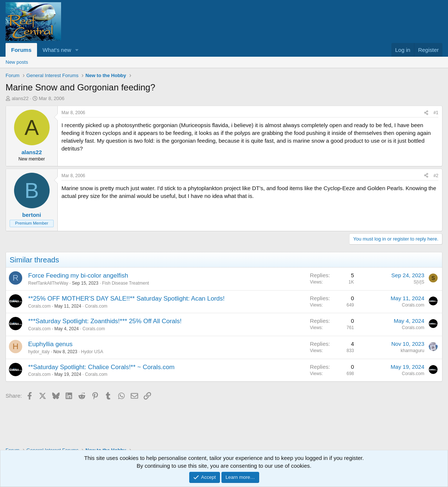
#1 (436, 113)
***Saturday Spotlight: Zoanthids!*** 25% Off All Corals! (105, 321)
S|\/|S (419, 282)
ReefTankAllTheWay (48, 283)
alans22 (20, 98)
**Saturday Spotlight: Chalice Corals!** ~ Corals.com (101, 367)
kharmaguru (412, 351)
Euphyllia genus (50, 344)
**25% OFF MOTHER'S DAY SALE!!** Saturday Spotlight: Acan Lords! (126, 299)
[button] (77, 50)
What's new (57, 50)
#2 (436, 176)
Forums (21, 50)
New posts (17, 62)
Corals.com (39, 306)
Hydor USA (92, 352)
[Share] (426, 113)
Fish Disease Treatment (126, 283)
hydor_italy (39, 352)
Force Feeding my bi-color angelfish (78, 276)
